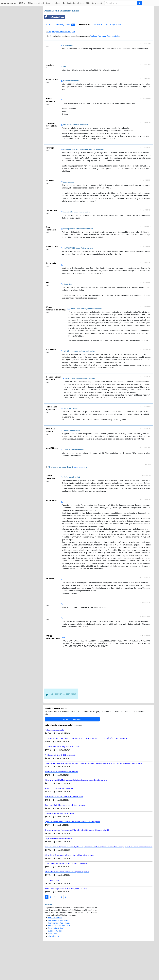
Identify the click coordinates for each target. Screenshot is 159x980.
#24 (62, 649)
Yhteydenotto (54, 967)
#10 (62, 279)
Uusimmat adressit (53, 3)
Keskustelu (85, 24)
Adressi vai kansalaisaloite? (59, 956)
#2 (62, 98)
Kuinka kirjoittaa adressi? (58, 951)
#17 (62, 461)
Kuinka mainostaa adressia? (60, 954)
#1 (62, 45)
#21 (62, 533)
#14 (62, 382)
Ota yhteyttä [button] (97, 3)
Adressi (49, 24)
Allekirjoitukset (65, 24)
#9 (62, 260)
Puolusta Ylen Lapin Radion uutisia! (105, 36)
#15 (64, 409)
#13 (69, 340)
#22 (62, 610)
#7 (62, 213)
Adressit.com (9, 3)
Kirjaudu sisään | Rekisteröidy (76, 3)
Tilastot (98, 24)
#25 (63, 668)
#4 (62, 131)
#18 (62, 481)
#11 (62, 296)
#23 (62, 635)
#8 (62, 243)
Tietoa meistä (54, 964)
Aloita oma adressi (72, 750)
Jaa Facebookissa (54, 17)
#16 (62, 439)
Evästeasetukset (55, 962)
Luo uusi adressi (36, 3)
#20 (62, 508)
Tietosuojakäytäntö (114, 24)
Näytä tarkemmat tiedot (80, 498)
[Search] (121, 3)
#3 (62, 112)
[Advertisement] (99, 74)
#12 (62, 315)
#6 (62, 180)
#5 (62, 156)
